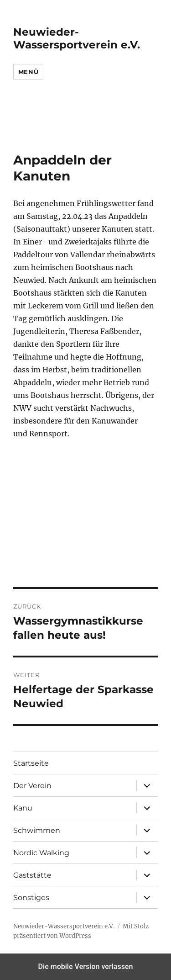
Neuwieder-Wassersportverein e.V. (77, 38)
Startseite (31, 763)
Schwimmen (37, 830)
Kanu (23, 808)
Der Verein (32, 786)
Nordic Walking (41, 853)
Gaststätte (32, 875)
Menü (28, 72)
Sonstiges (31, 898)
